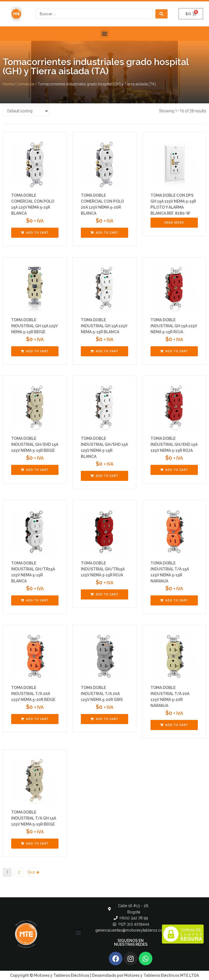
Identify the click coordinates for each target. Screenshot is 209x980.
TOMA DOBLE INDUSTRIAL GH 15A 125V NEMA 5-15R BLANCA (104, 326)
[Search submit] (162, 14)
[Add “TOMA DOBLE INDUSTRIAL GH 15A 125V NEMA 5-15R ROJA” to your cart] (174, 351)
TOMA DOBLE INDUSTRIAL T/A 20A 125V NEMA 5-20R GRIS (102, 694)
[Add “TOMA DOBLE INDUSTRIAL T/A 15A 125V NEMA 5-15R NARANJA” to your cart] (174, 601)
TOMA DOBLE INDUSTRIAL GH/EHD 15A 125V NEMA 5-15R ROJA (174, 444)
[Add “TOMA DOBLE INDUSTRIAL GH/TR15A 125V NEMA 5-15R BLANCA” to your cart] (35, 601)
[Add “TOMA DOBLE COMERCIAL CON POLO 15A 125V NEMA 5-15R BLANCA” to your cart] (35, 233)
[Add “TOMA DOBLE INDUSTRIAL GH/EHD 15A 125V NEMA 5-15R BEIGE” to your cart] (35, 470)
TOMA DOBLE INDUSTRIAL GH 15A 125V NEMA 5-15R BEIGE (34, 326)
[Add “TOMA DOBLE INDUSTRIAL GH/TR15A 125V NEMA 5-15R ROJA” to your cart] (104, 595)
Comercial (25, 84)
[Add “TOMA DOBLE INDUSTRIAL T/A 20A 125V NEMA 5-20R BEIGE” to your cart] (35, 719)
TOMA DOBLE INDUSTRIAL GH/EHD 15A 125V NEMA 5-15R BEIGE (35, 444)
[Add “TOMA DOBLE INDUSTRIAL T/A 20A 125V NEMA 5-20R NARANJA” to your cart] (174, 725)
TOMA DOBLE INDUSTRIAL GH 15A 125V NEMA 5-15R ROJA (174, 326)
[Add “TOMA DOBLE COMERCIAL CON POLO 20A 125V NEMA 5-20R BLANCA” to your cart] (104, 233)
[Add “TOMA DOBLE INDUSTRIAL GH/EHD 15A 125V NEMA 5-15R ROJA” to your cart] (174, 470)
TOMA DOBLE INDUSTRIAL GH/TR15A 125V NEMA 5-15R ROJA (103, 569)
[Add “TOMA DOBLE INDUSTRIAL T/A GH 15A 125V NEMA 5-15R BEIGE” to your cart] (35, 844)
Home (8, 84)
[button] (105, 34)
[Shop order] (26, 111)
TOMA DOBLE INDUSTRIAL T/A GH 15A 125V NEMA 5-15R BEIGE (34, 818)
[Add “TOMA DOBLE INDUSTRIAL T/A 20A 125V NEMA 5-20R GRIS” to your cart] (104, 719)
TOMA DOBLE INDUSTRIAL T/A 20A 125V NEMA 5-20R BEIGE (33, 694)
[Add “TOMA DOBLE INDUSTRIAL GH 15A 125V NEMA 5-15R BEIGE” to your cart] (35, 351)
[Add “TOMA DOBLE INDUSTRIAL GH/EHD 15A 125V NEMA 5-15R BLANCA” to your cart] (104, 476)
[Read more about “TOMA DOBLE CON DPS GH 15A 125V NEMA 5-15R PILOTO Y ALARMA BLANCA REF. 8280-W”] (174, 223)
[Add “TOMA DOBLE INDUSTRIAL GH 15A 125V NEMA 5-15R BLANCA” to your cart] (104, 351)
